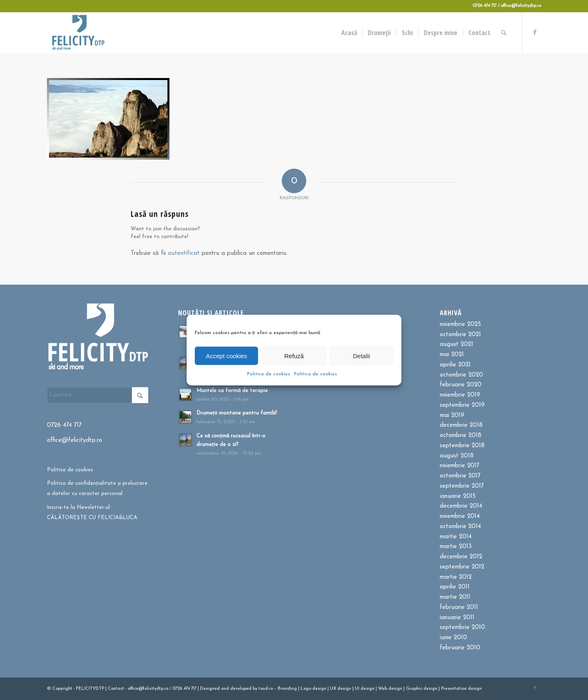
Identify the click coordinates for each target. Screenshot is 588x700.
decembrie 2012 (461, 557)
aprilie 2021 (455, 365)
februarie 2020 (461, 385)
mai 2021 (452, 355)
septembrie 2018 (462, 446)
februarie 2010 (460, 648)
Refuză (294, 356)
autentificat (184, 253)
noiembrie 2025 (460, 324)
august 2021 (457, 344)
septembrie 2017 (462, 486)
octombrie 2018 (461, 436)
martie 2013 (456, 547)
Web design (390, 689)
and (225, 689)
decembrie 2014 (461, 506)
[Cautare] (504, 33)
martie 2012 (456, 577)
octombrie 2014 (460, 527)
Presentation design (461, 689)
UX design (341, 689)
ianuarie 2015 (458, 496)
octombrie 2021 (460, 335)
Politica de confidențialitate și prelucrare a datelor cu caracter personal (97, 488)
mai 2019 (452, 416)
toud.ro (266, 689)
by (255, 689)
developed (241, 689)
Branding (287, 689)
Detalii (361, 356)
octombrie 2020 (461, 375)
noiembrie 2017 (460, 466)
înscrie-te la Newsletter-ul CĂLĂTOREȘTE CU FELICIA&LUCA (92, 513)
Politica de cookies (268, 374)
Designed (210, 689)
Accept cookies (226, 356)
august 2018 (457, 456)
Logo (306, 689)
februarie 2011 (459, 607)
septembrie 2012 (462, 567)
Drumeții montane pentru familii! (237, 413)
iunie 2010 (453, 638)
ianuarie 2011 (457, 618)
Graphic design (422, 689)
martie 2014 (456, 537)
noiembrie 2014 (460, 516)
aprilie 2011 (455, 587)
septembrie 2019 (462, 405)
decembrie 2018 (461, 425)
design (319, 689)
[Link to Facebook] (535, 32)
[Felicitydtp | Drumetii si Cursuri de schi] (78, 33)
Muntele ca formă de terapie (232, 391)
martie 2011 (455, 597)
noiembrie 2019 (460, 395)
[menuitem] (350, 33)
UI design (365, 689)
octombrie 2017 (460, 476)
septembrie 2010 (462, 628)
